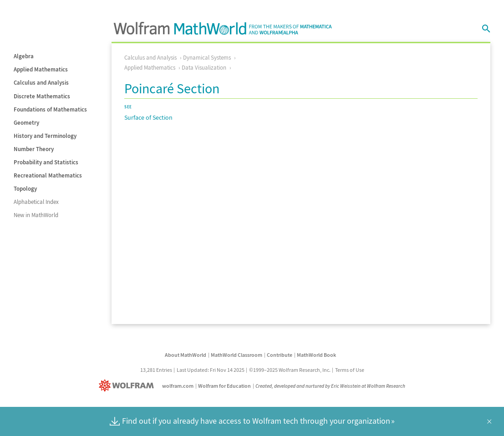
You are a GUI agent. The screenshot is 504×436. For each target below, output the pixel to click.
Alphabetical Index (36, 202)
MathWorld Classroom (237, 355)
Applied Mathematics (41, 69)
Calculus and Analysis (41, 83)
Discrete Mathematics (42, 96)
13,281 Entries (156, 370)
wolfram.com (178, 386)
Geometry (26, 123)
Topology (25, 189)
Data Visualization (204, 68)
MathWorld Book (316, 355)
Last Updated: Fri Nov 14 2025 (211, 370)
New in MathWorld (36, 215)
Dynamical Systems (207, 58)
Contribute (280, 355)
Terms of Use (350, 370)
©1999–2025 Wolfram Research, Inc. (290, 370)
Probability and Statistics (46, 162)
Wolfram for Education (224, 386)
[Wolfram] (128, 386)
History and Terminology (45, 136)
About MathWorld (186, 355)
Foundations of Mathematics (50, 109)
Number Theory (34, 149)
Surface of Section (148, 117)
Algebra (24, 56)
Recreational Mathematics (48, 175)
